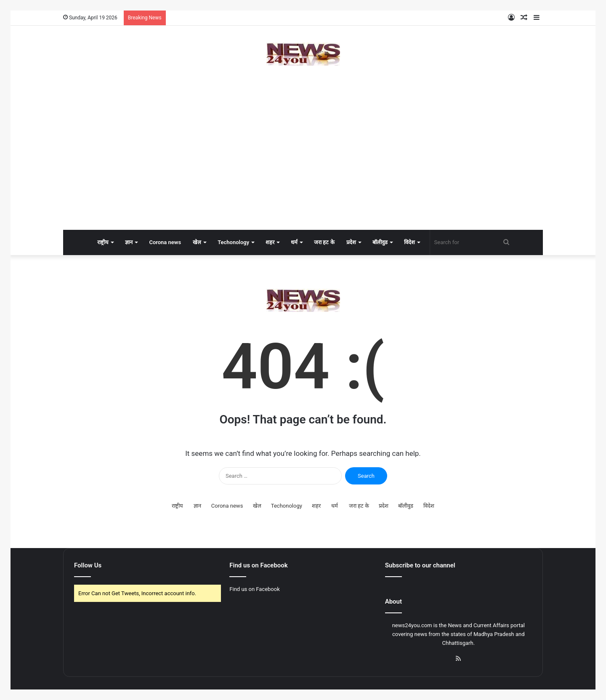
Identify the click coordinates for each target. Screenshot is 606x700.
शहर (270, 242)
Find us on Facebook (254, 589)
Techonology (233, 242)
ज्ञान (129, 242)
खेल (197, 242)
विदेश (409, 242)
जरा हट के (324, 242)
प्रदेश (351, 242)
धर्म (294, 242)
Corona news (165, 242)
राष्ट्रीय (103, 242)
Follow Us (88, 565)
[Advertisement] (303, 162)
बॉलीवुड (380, 242)
